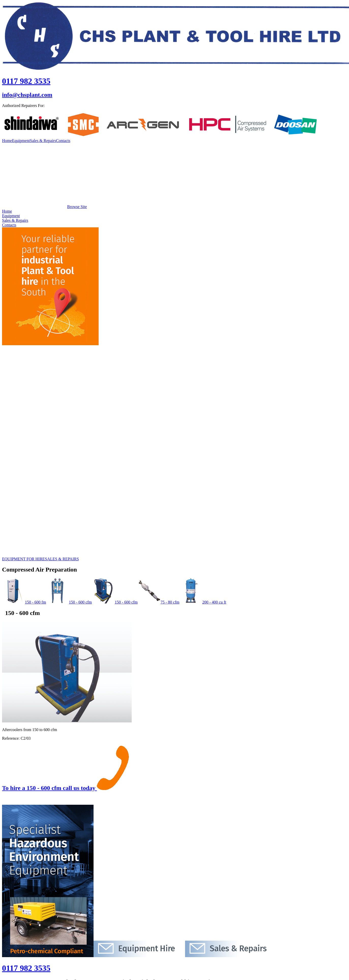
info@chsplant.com (27, 95)
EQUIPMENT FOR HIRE (24, 559)
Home (7, 141)
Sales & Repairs (43, 141)
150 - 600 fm (24, 602)
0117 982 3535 (26, 81)
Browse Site (44, 207)
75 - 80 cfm (159, 602)
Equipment (21, 141)
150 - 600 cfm (69, 602)
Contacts (63, 141)
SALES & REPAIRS (62, 559)
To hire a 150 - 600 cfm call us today (65, 788)
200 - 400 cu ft (203, 602)
